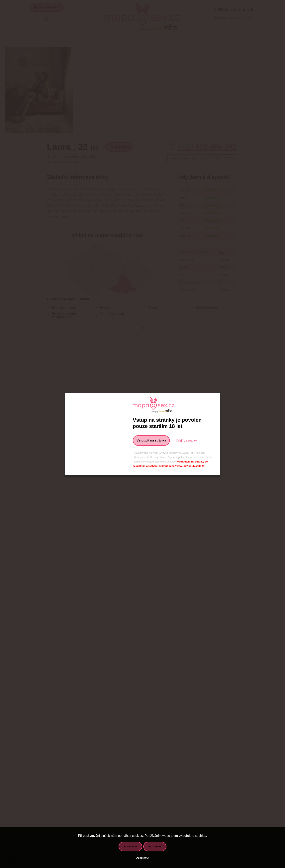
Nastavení (130, 847)
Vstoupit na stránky (151, 440)
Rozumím (155, 847)
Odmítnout (142, 858)
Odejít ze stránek (186, 440)
